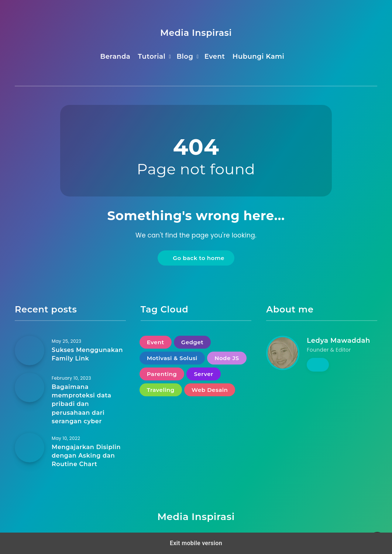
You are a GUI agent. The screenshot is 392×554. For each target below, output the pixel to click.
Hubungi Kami (258, 57)
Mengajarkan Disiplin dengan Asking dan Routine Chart (86, 456)
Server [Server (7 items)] (203, 374)
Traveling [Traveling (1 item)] (161, 390)
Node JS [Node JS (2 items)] (227, 358)
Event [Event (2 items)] (156, 342)
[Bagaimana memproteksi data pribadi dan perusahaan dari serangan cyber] (30, 387)
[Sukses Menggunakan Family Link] (30, 350)
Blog (185, 57)
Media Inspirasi (196, 33)
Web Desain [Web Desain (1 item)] (210, 390)
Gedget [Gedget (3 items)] (192, 342)
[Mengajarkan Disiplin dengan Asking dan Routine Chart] (30, 448)
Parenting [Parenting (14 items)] (162, 374)
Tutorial (152, 57)
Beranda (115, 57)
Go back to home (197, 258)
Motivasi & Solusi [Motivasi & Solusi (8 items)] (172, 358)
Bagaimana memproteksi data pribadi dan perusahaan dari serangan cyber (82, 404)
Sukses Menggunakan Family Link (87, 354)
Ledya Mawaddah (338, 341)
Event (215, 57)
